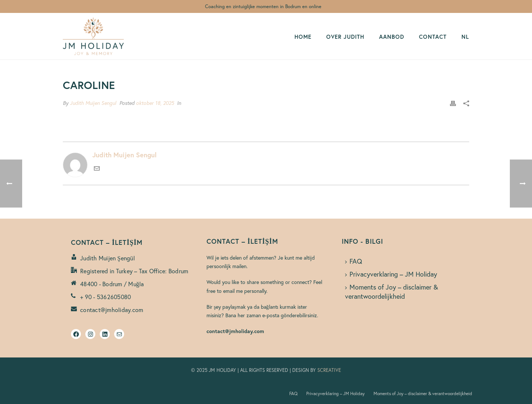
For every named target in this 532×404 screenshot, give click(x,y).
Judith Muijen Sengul (93, 103)
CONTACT (433, 37)
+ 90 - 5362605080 (105, 297)
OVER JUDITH (345, 37)
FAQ (354, 261)
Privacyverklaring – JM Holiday (391, 274)
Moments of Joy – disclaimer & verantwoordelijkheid (392, 292)
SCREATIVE (329, 370)
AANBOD (392, 37)
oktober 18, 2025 (155, 103)
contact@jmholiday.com (112, 310)
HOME (303, 37)
